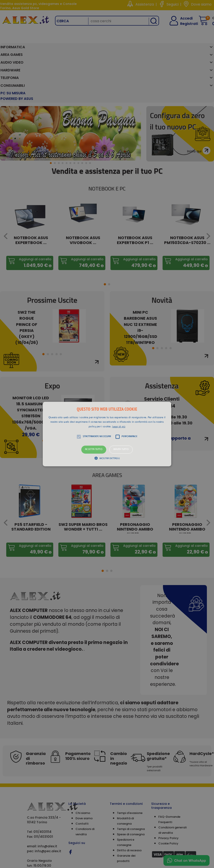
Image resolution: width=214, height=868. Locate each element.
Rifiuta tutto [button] (121, 450)
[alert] (107, 434)
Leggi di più (119, 427)
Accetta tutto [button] (94, 450)
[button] (107, 434)
